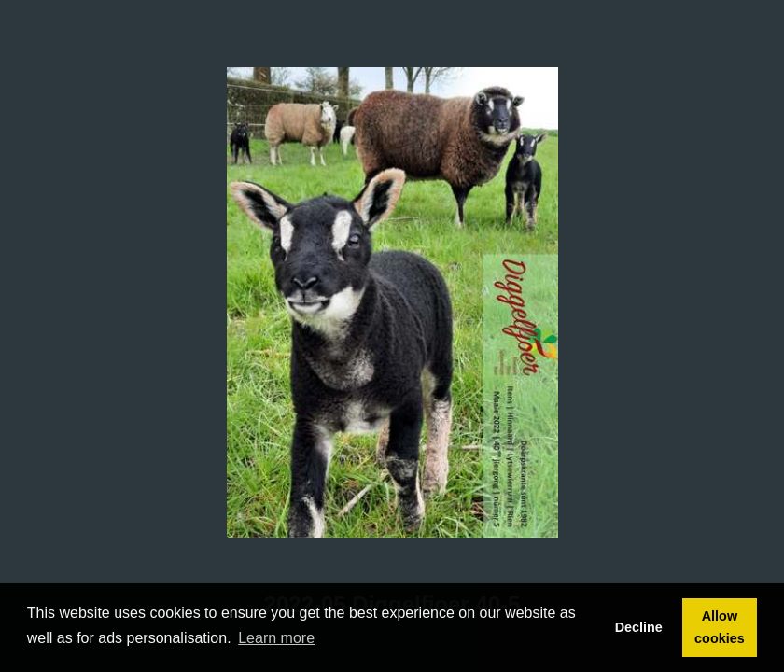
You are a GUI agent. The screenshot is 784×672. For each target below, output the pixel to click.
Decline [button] (639, 627)
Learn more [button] (276, 638)
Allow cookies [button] (720, 627)
